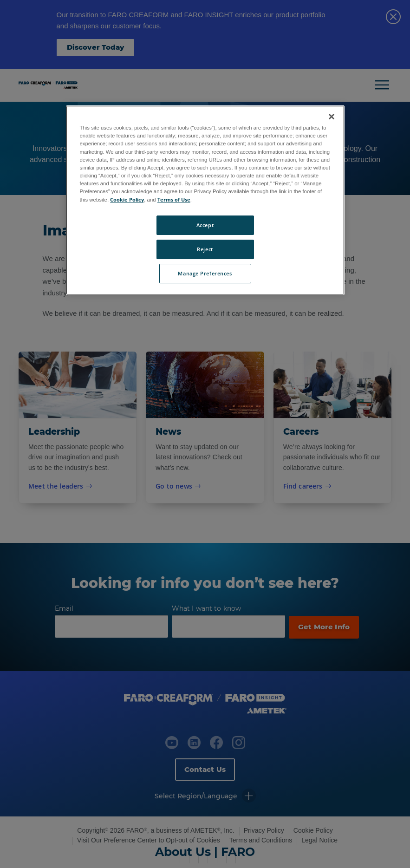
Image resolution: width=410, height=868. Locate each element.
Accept (205, 225)
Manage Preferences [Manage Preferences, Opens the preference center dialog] (205, 273)
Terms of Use (174, 199)
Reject (205, 249)
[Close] (332, 117)
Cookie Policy (127, 199)
